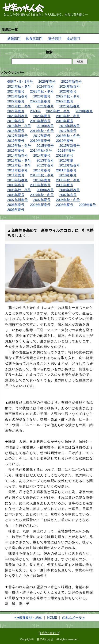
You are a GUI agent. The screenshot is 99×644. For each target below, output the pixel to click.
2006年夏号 (65, 205)
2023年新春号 (17, 96)
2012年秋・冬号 (19, 165)
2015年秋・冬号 (19, 146)
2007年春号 (68, 195)
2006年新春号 (40, 205)
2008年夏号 (16, 195)
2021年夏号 (16, 111)
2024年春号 (45, 86)
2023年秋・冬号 (42, 91)
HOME (52, 617)
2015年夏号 (16, 150)
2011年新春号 (66, 170)
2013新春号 (65, 155)
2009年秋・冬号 (68, 180)
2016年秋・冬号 (68, 136)
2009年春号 (16, 185)
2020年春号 (84, 111)
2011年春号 (42, 170)
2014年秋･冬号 (41, 150)
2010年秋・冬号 (42, 175)
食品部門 (73, 39)
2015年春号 (45, 146)
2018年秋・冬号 (19, 126)
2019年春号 (16, 121)
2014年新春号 (17, 155)
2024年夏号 (16, 91)
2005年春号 (87, 205)
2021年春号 (45, 106)
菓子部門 (55, 39)
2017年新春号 (17, 136)
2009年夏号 (65, 185)
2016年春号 (16, 141)
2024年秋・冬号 (19, 86)
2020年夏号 (42, 116)
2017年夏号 (42, 136)
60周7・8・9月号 (20, 81)
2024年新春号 (70, 86)
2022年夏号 (65, 101)
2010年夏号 (42, 180)
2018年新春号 (70, 126)
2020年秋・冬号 (58, 111)
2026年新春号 (71, 81)
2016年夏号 (65, 141)
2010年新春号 (17, 180)
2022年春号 (16, 101)
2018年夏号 (16, 131)
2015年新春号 (70, 146)
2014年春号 (66, 150)
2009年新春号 (40, 185)
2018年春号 (45, 126)
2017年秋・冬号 (42, 131)
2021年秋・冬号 (19, 106)
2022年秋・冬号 (68, 96)
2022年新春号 (40, 101)
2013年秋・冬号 (19, 160)
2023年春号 (68, 91)
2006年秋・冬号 (68, 200)
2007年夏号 (42, 200)
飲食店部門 (34, 39)
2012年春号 (45, 165)
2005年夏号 (16, 210)
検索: (50, 52)
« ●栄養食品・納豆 (28, 617)
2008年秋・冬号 (19, 190)
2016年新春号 (40, 141)
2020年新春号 (17, 116)
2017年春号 (68, 131)
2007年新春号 (17, 200)
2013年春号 (45, 160)
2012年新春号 (70, 165)
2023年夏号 (42, 96)
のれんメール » (73, 617)
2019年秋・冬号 (68, 116)
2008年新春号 (70, 190)
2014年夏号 (42, 155)
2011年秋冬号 (17, 170)
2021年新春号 (70, 106)
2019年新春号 (40, 121)
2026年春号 (47, 81)
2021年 (35, 111)
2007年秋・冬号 (42, 195)
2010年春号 (68, 175)
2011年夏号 (16, 175)
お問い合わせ (49, 633)
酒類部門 (14, 39)
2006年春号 (16, 205)
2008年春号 (45, 190)
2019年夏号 (65, 121)
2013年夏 (66, 160)
